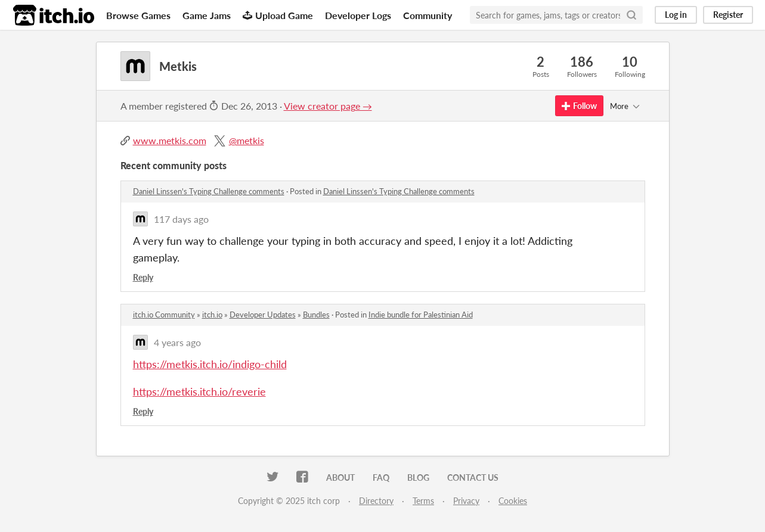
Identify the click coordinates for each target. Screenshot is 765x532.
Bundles (316, 315)
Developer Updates (263, 315)
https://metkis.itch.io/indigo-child (210, 364)
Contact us (473, 477)
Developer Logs (358, 15)
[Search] (631, 15)
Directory (376, 501)
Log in (676, 15)
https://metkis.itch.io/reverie (199, 391)
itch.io (212, 315)
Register (728, 15)
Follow (579, 106)
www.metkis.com (170, 140)
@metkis (247, 140)
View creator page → (328, 106)
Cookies (513, 501)
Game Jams (207, 15)
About (340, 477)
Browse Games (138, 15)
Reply (143, 277)
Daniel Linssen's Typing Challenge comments (209, 191)
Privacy (466, 501)
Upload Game (278, 15)
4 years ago (177, 342)
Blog (418, 477)
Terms (423, 501)
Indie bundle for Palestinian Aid (421, 315)
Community (428, 15)
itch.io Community (164, 315)
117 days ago (181, 219)
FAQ (381, 477)
